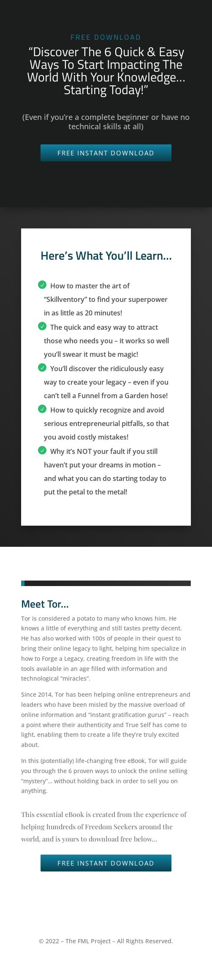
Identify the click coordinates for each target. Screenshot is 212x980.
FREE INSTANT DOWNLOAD (106, 153)
